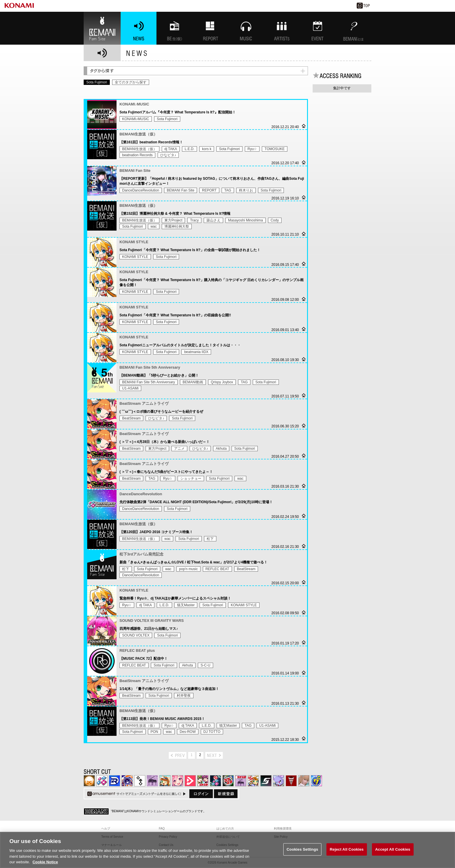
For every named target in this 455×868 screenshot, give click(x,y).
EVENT (318, 28)
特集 (210, 28)
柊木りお (246, 190)
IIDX (89, 781)
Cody (275, 220)
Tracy (194, 220)
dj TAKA (171, 149)
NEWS (139, 28)
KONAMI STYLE (135, 257)
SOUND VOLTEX (136, 635)
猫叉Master (186, 605)
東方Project (173, 220)
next (214, 755)
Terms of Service (112, 837)
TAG (228, 190)
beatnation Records (137, 155)
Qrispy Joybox (222, 382)
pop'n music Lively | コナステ (253, 781)
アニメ (179, 449)
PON (154, 732)
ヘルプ (106, 828)
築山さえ (213, 220)
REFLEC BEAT (217, 569)
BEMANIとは (353, 28)
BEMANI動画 (193, 382)
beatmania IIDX (196, 352)
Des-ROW (188, 732)
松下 (210, 539)
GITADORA (127, 781)
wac (154, 226)
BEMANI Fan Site (102, 28)
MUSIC (246, 28)
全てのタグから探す (131, 82)
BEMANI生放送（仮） (139, 149)
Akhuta (221, 449)
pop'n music (188, 569)
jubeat (140, 781)
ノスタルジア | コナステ (241, 781)
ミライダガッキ (316, 781)
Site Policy (281, 837)
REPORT (209, 190)
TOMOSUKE (274, 149)
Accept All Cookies (393, 856)
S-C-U (205, 665)
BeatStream (131, 418)
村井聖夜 (184, 696)
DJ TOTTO (212, 732)
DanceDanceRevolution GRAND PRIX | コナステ (215, 781)
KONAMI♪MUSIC (136, 119)
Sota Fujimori (167, 119)
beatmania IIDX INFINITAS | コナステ (203, 781)
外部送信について (228, 837)
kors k (207, 149)
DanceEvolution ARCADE (304, 781)
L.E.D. (189, 149)
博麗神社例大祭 (177, 226)
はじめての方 (225, 828)
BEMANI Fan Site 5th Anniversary (149, 382)
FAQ (162, 828)
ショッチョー (191, 479)
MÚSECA (291, 781)
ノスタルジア (152, 781)
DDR (102, 781)
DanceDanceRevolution (141, 190)
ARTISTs (282, 28)
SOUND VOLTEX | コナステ (266, 781)
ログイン (201, 794)
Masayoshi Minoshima (246, 220)
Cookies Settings (302, 856)
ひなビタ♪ (168, 155)
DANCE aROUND (190, 781)
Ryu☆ (252, 149)
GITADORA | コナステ (228, 781)
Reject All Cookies (347, 856)
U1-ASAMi (130, 388)
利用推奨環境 (283, 828)
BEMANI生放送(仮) (174, 28)
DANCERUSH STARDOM (114, 781)
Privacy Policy (168, 837)
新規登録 (226, 794)
